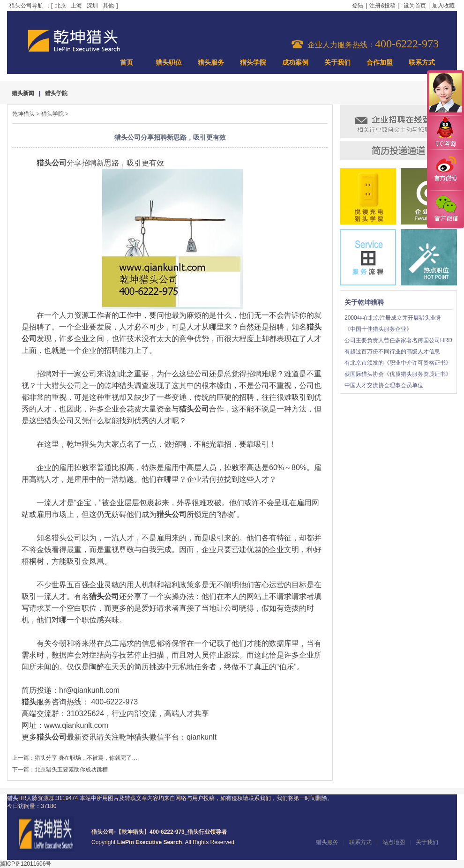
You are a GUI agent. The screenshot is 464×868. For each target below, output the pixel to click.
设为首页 (415, 6)
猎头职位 (169, 63)
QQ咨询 (445, 133)
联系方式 (422, 63)
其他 (108, 6)
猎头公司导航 (26, 6)
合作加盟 (380, 63)
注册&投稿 (382, 6)
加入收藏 (443, 6)
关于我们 (337, 63)
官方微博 (445, 170)
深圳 (92, 6)
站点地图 (394, 842)
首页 (127, 63)
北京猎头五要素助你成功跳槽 (71, 770)
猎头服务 (211, 63)
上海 (76, 6)
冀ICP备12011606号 (26, 864)
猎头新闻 (23, 93)
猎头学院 (253, 63)
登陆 (358, 6)
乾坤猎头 (23, 114)
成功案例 (295, 63)
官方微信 (445, 209)
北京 (60, 6)
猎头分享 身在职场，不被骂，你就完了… (86, 758)
